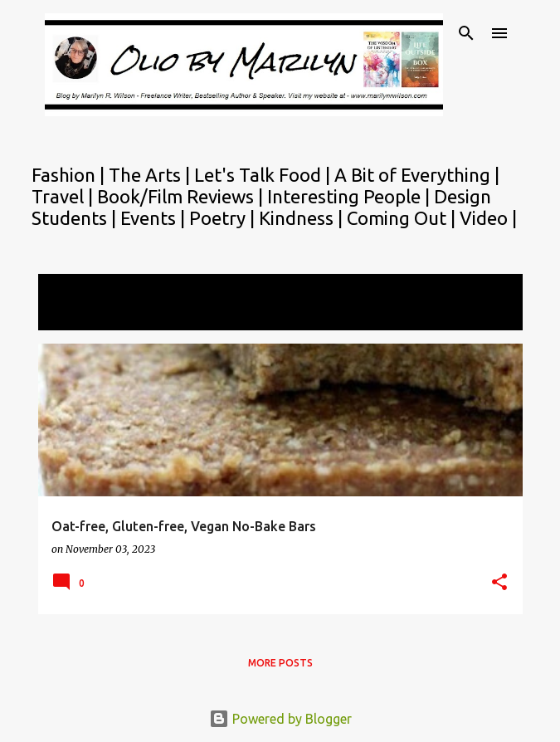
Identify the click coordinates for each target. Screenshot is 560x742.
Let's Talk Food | (264, 175)
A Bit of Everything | (417, 175)
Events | (155, 218)
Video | (488, 218)
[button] (499, 583)
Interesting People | (351, 196)
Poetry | (224, 218)
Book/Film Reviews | (182, 196)
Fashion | (70, 175)
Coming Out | (403, 218)
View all (73, 315)
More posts (280, 663)
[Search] (466, 33)
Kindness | (303, 218)
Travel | (64, 196)
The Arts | (151, 175)
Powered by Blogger (280, 719)
